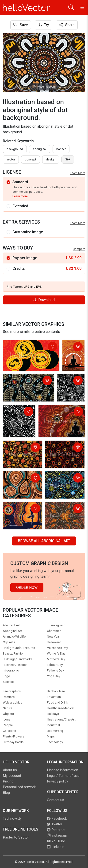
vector (11, 159)
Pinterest (56, 830)
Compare (79, 249)
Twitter (55, 824)
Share (67, 25)
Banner (61, 149)
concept (31, 159)
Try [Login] (43, 25)
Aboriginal (40, 149)
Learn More (78, 173)
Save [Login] (21, 25)
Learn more (20, 196)
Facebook (57, 819)
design (51, 159)
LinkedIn (56, 847)
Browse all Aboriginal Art (44, 541)
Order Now (27, 588)
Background (15, 149)
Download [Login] (44, 300)
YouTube (56, 841)
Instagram (57, 835)
